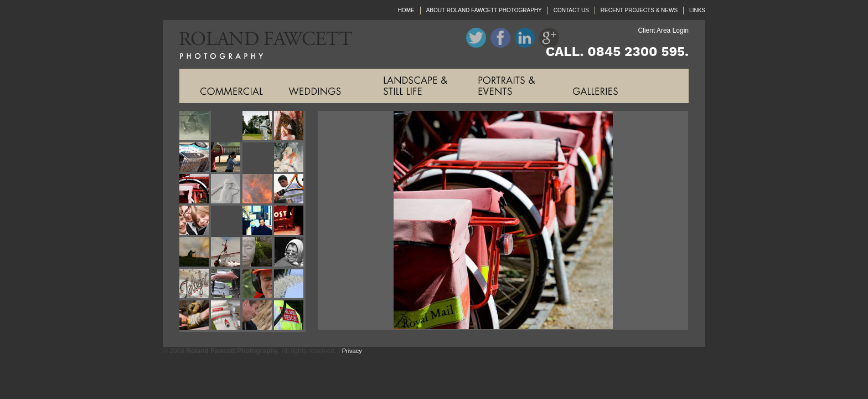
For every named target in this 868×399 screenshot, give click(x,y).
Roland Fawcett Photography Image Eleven (258, 190)
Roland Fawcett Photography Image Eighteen (227, 253)
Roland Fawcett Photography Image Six (227, 158)
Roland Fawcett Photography (257, 44)
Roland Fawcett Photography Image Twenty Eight (290, 316)
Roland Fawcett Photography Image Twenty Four (290, 285)
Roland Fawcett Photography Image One (195, 127)
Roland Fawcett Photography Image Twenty (290, 253)
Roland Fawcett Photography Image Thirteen (195, 221)
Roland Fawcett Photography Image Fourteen (227, 221)
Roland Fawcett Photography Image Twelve (290, 190)
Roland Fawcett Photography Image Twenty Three (258, 285)
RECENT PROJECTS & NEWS (639, 10)
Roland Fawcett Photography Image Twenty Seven (258, 316)
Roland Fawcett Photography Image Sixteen (290, 221)
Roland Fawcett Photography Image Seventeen (195, 253)
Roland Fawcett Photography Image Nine (195, 190)
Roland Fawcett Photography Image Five (195, 158)
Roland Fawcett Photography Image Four (290, 127)
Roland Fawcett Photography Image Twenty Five (195, 316)
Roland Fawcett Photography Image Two (227, 127)
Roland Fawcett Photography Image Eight (290, 158)
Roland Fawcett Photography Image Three (258, 127)
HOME (406, 10)
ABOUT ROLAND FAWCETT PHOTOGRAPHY (484, 10)
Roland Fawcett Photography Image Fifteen (258, 221)
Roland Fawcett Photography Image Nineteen (258, 253)
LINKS (697, 10)
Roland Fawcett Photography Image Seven (258, 158)
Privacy (352, 351)
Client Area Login (663, 30)
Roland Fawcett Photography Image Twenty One (195, 285)
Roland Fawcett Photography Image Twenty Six (227, 316)
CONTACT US (571, 10)
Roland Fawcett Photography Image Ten (227, 190)
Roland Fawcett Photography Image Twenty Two (227, 285)
